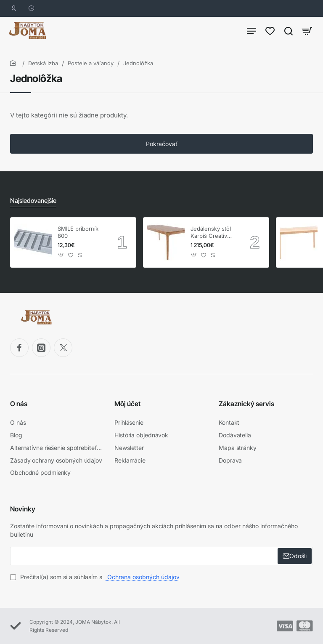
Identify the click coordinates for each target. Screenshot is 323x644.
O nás (19, 406)
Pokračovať (162, 148)
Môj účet (127, 406)
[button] (61, 258)
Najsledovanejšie (32, 204)
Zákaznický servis (246, 406)
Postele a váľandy (91, 67)
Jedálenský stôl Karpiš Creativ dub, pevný (211, 235)
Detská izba (43, 67)
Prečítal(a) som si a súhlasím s (96, 577)
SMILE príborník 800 (78, 235)
